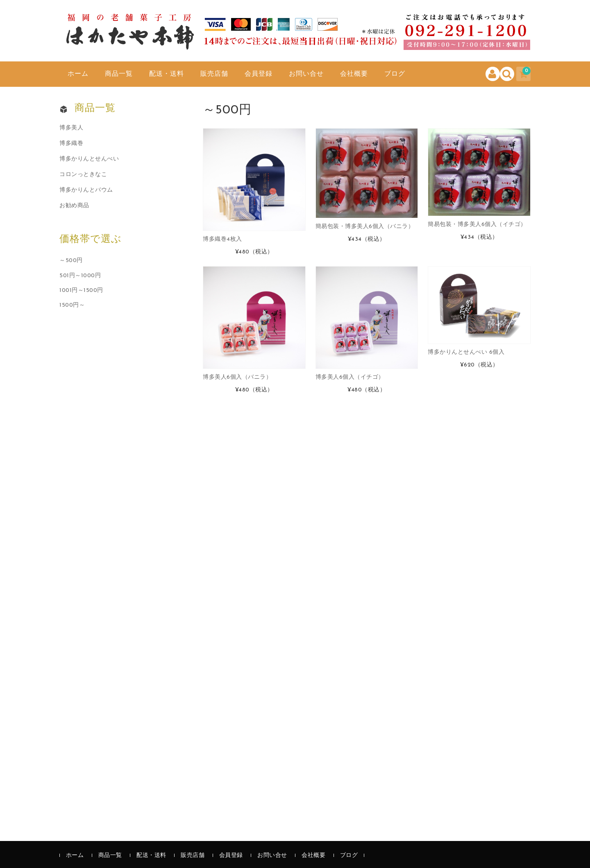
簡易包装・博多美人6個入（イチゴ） (477, 225)
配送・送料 (167, 74)
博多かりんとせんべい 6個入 (466, 352)
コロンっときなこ (83, 175)
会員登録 (259, 74)
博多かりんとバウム (86, 190)
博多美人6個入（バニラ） (237, 377)
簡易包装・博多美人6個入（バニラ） (365, 227)
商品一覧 (119, 74)
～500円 (71, 261)
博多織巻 (71, 144)
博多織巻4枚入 (222, 239)
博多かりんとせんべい (89, 159)
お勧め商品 (74, 206)
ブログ (395, 74)
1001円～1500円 (81, 290)
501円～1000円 (80, 276)
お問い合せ (306, 74)
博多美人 (71, 128)
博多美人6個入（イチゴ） (350, 377)
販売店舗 (214, 74)
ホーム (78, 74)
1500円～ (72, 305)
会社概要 (354, 74)
